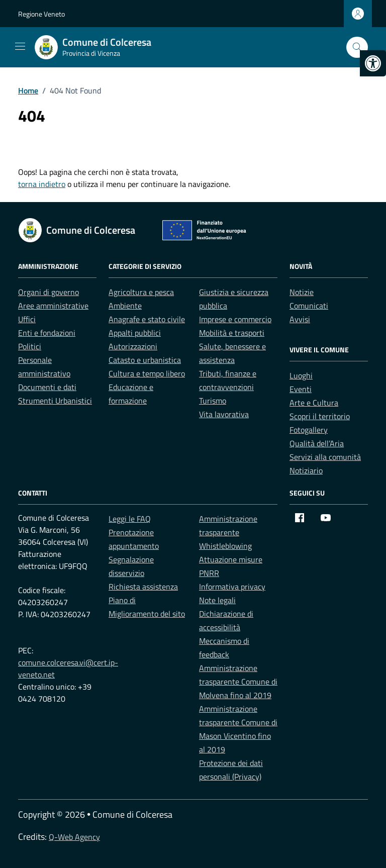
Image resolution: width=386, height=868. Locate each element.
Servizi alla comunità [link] (325, 457)
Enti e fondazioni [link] (47, 333)
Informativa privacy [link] (232, 587)
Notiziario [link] (306, 470)
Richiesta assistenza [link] (143, 587)
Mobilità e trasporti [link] (232, 333)
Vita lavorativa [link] (224, 414)
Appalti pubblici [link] (135, 333)
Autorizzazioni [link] (133, 346)
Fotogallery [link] (309, 430)
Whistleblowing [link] (225, 546)
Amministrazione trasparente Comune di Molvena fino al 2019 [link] (238, 682)
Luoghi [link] (301, 375)
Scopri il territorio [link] (320, 416)
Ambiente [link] (125, 306)
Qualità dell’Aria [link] (317, 443)
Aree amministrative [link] (53, 306)
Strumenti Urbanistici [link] (55, 401)
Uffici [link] (27, 319)
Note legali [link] (217, 600)
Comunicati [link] (309, 306)
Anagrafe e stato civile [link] (147, 319)
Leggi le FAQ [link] (130, 519)
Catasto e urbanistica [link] (145, 360)
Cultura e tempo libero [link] (147, 373)
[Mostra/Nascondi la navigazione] (20, 46)
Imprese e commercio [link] (235, 319)
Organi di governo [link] (49, 292)
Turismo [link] (213, 401)
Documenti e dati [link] (47, 387)
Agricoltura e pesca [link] (141, 292)
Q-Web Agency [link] (74, 837)
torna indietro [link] (42, 184)
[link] (373, 63)
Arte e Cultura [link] (314, 403)
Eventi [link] (301, 389)
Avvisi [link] (300, 319)
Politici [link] (30, 346)
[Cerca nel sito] (357, 47)
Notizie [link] (302, 292)
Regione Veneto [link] (41, 14)
